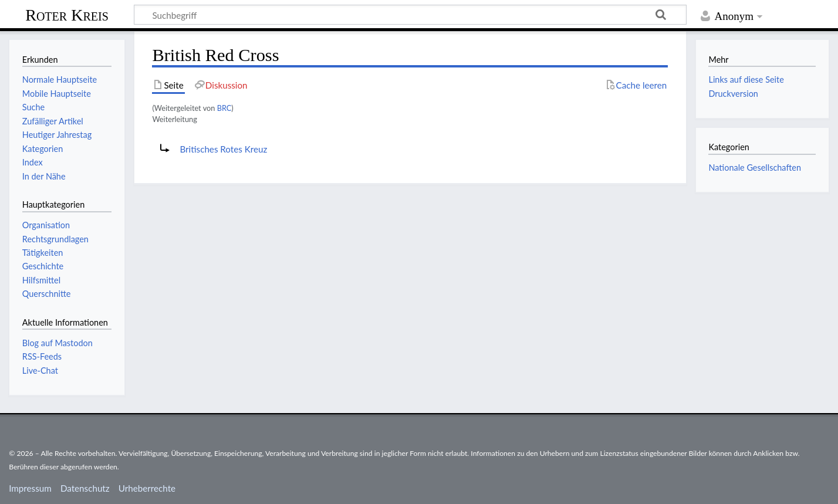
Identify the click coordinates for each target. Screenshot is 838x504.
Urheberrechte (147, 488)
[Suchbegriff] (410, 15)
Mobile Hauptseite (57, 94)
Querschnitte (47, 294)
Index (33, 162)
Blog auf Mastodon (58, 343)
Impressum (30, 488)
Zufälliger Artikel (53, 121)
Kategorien (43, 149)
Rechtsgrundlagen (55, 239)
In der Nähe (44, 176)
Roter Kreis (67, 15)
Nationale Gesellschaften (755, 168)
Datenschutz (85, 488)
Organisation (46, 225)
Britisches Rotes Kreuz (223, 149)
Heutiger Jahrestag (57, 135)
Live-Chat (40, 371)
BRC (224, 108)
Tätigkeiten (43, 253)
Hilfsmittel (41, 280)
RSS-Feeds (42, 356)
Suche (33, 107)
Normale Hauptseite (60, 80)
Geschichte (43, 266)
